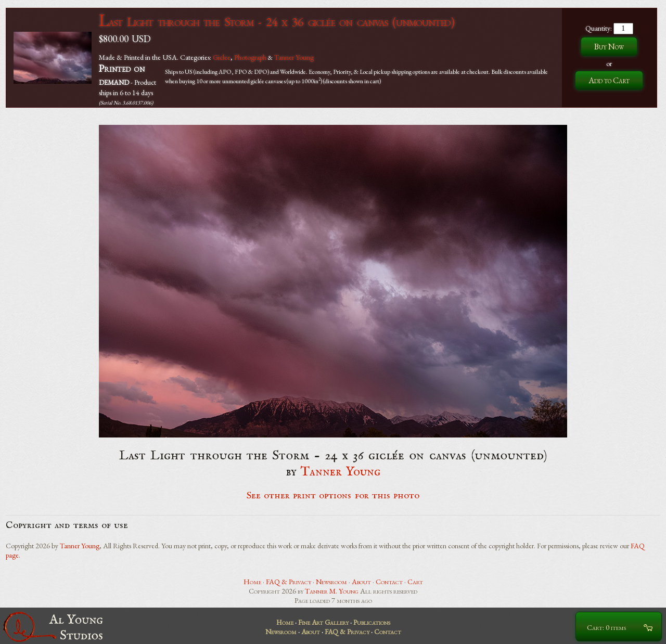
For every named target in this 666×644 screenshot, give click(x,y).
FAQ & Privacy (289, 582)
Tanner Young (294, 57)
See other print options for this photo (333, 496)
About (361, 582)
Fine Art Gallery (323, 622)
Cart (415, 582)
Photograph (250, 57)
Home (252, 582)
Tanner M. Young (332, 591)
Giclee (222, 57)
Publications (372, 622)
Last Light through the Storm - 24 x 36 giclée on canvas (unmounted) (277, 22)
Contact (389, 582)
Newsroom (331, 582)
